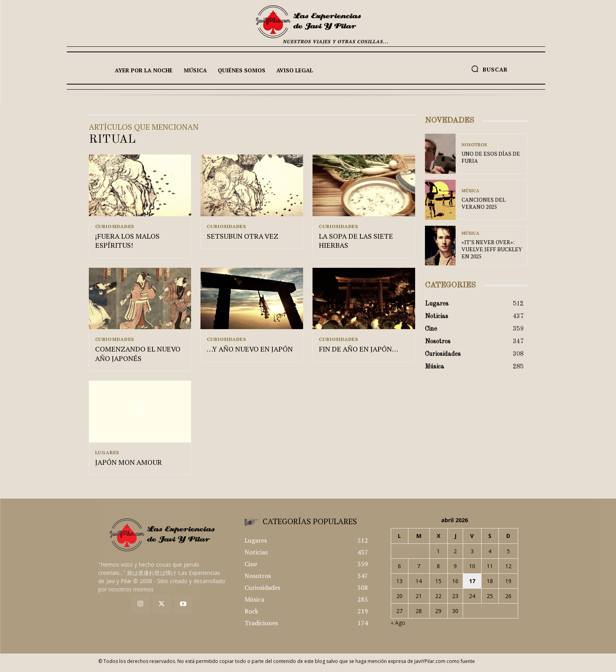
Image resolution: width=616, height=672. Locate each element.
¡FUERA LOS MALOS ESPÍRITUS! (127, 242)
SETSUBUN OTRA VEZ (243, 237)
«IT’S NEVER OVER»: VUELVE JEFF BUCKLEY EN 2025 (492, 249)
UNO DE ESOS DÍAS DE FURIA (491, 157)
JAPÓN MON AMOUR (129, 465)
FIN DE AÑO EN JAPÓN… (359, 351)
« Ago (398, 626)
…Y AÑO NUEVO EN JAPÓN (250, 351)
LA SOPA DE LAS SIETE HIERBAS (356, 242)
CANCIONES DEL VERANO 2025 (484, 203)
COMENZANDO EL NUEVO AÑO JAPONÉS (138, 356)
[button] (489, 69)
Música (470, 191)
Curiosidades (115, 226)
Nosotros (474, 145)
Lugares (107, 455)
